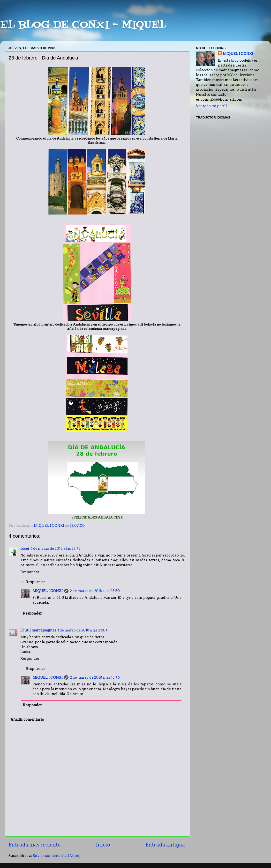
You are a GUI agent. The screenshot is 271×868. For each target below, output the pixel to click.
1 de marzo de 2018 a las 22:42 (56, 549)
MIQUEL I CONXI (48, 591)
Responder (30, 572)
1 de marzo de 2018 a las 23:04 (83, 630)
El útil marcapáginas (38, 630)
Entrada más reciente (34, 845)
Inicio (103, 845)
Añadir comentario (27, 720)
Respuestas (36, 582)
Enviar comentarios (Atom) (57, 856)
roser (25, 549)
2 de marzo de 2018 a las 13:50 (95, 591)
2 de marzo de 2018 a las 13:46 (95, 677)
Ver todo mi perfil (211, 106)
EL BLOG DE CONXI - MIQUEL (83, 25)
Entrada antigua (165, 845)
